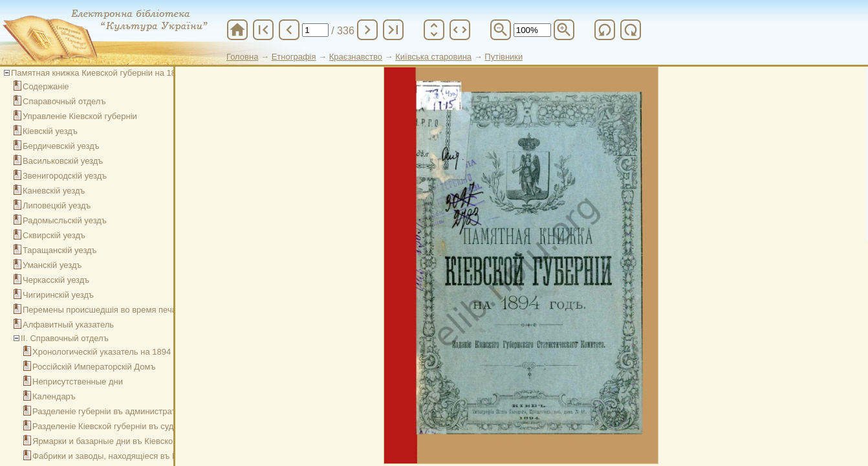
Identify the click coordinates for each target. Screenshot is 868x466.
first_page (263, 30)
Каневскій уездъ (54, 191)
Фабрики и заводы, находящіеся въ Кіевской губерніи (136, 456)
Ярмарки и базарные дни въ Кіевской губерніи (123, 441)
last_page (393, 30)
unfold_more (434, 30)
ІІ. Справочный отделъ (65, 338)
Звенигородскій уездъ (65, 176)
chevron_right (367, 30)
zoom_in (564, 30)
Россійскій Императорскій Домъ (94, 367)
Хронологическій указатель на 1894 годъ (112, 352)
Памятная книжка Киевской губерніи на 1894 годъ (108, 73)
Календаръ (54, 396)
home (237, 30)
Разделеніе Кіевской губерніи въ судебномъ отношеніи (139, 426)
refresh (605, 30)
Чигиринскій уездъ (58, 295)
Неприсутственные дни (78, 382)
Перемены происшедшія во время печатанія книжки (124, 310)
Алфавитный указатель (68, 325)
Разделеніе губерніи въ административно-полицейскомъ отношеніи (164, 411)
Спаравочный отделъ (64, 101)
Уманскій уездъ (52, 265)
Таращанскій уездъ (60, 250)
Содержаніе (46, 86)
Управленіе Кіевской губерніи (80, 116)
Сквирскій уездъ (54, 235)
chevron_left (289, 30)
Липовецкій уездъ (57, 205)
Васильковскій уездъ (63, 161)
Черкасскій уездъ (56, 280)
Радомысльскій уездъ (65, 220)
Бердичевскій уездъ (61, 146)
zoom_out (501, 30)
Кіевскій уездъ (50, 131)
